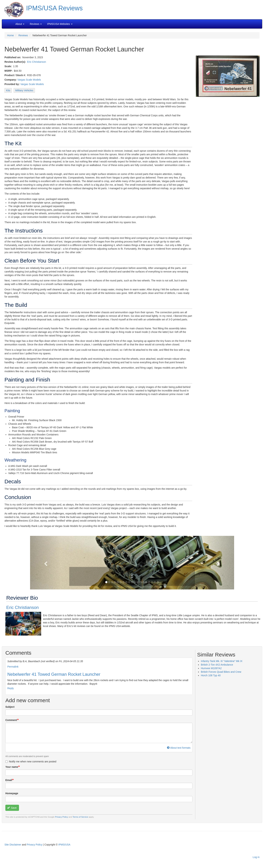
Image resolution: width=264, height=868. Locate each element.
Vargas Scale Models (29, 80)
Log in (256, 857)
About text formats (179, 748)
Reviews (23, 35)
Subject (10, 707)
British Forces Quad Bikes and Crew (221, 672)
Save (12, 808)
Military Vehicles (24, 90)
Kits (8, 90)
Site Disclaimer (13, 845)
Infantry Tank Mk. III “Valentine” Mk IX (222, 661)
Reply (11, 688)
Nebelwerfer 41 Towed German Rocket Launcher (54, 674)
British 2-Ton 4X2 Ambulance (217, 665)
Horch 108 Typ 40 (211, 675)
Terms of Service (80, 817)
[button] (132, 562)
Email (9, 780)
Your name (12, 767)
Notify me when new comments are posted (31, 762)
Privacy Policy (61, 817)
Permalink (13, 667)
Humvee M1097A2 (211, 668)
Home (10, 35)
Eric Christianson (37, 62)
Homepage (12, 793)
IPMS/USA (64, 845)
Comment (11, 720)
